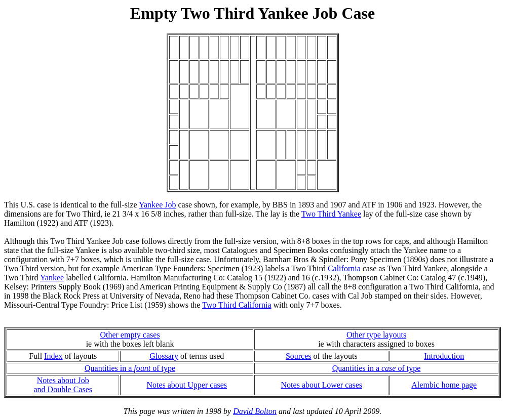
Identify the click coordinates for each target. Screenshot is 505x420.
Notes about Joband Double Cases (63, 385)
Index (53, 356)
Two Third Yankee (331, 214)
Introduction (444, 356)
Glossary (164, 356)
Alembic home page (444, 385)
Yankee (52, 278)
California (344, 268)
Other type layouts (376, 335)
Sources (299, 356)
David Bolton (255, 411)
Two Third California (237, 305)
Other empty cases (130, 335)
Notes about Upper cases (187, 385)
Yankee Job (157, 205)
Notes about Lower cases (322, 385)
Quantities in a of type (130, 368)
